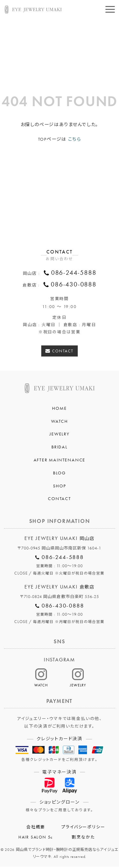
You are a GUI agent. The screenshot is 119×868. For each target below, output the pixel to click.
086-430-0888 (74, 286)
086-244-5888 (74, 273)
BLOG (60, 474)
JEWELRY (60, 435)
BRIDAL (60, 448)
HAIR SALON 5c (36, 839)
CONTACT (63, 352)
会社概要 (36, 828)
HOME (59, 409)
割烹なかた (83, 839)
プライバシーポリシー (83, 828)
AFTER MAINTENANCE (60, 461)
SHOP (59, 487)
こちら (74, 139)
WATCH (60, 422)
